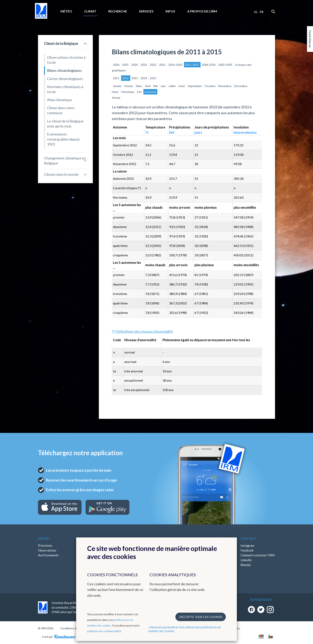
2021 (163, 65)
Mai (156, 86)
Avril (148, 86)
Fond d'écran (310, 39)
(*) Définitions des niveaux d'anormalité (142, 331)
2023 (144, 65)
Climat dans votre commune (61, 110)
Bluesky (246, 565)
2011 (116, 78)
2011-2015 (192, 65)
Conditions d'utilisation (75, 628)
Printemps (128, 92)
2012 (126, 78)
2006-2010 (209, 65)
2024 (135, 65)
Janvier (118, 86)
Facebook (247, 550)
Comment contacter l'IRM (258, 555)
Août (182, 86)
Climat (90, 11)
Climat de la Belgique (61, 43)
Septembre (195, 86)
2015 (153, 78)
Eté (140, 92)
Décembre (241, 86)
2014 (144, 78)
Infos (170, 11)
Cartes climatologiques (65, 79)
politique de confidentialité (104, 631)
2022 (153, 65)
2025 (126, 65)
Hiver (116, 92)
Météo (66, 11)
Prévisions (45, 545)
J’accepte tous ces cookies (201, 617)
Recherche (118, 11)
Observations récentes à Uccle (66, 60)
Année (116, 98)
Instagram (247, 545)
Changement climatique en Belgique (65, 161)
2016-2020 (176, 65)
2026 (116, 65)
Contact (249, 538)
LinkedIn (246, 560)
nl (256, 12)
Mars (139, 86)
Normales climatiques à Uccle (65, 89)
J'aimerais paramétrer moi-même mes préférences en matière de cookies (185, 629)
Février (129, 86)
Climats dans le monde (61, 174)
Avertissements (48, 555)
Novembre (225, 86)
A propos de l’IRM (202, 11)
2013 (135, 78)
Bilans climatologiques (64, 70)
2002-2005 (226, 65)
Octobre (210, 86)
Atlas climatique (59, 100)
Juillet (172, 86)
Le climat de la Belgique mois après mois (65, 124)
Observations (47, 550)
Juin (163, 86)
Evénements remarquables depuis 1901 (63, 139)
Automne (150, 92)
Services (146, 11)
